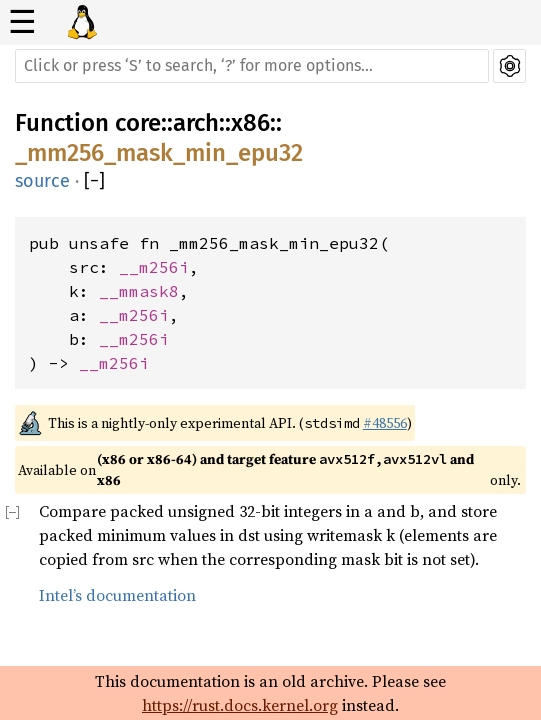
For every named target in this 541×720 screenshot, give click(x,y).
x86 (250, 123)
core (138, 123)
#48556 (385, 423)
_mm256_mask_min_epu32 (159, 153)
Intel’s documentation (117, 595)
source (42, 181)
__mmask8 (139, 291)
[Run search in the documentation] (252, 66)
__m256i (154, 267)
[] (94, 181)
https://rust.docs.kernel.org (240, 705)
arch (196, 123)
